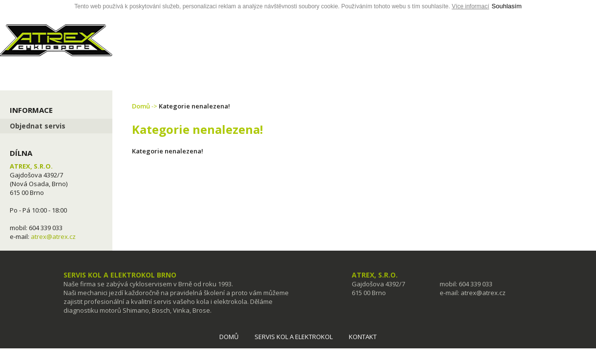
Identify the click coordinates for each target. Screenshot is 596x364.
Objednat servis (38, 126)
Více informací (471, 6)
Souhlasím (506, 6)
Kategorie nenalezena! (194, 106)
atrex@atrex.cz (53, 236)
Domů (141, 106)
